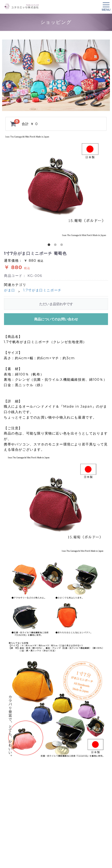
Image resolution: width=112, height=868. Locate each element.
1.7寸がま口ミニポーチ (42, 290)
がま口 (10, 290)
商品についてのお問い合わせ (56, 319)
